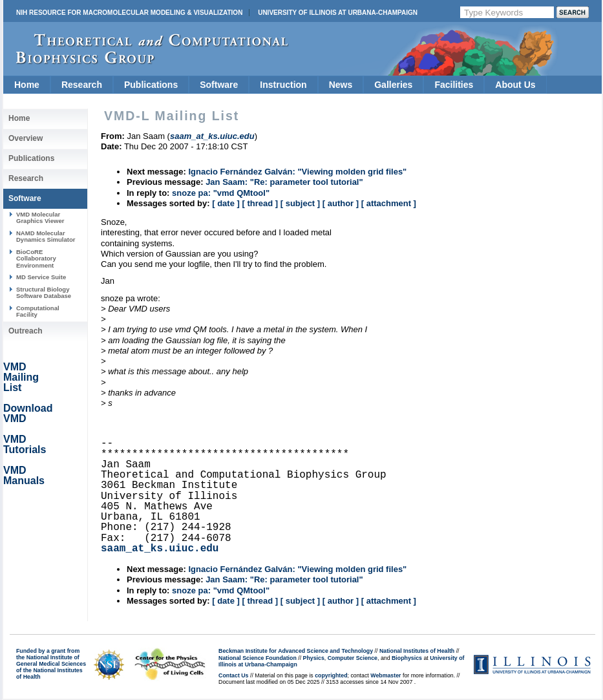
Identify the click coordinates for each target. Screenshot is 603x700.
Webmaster (386, 675)
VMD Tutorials (25, 444)
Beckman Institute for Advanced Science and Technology (296, 651)
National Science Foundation (258, 658)
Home (27, 85)
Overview (26, 138)
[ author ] (341, 203)
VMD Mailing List (21, 377)
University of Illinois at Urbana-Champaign (338, 13)
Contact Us (233, 675)
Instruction (283, 85)
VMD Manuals (24, 475)
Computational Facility (38, 311)
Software (219, 85)
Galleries (393, 85)
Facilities (454, 85)
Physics (314, 658)
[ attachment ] (389, 203)
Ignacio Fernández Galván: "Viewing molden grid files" (297, 172)
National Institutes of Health (417, 651)
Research (82, 85)
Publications (151, 85)
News (341, 85)
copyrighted (331, 675)
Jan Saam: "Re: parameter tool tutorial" (284, 182)
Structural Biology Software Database (44, 292)
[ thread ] (260, 203)
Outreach (26, 331)
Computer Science (353, 658)
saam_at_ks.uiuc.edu (160, 549)
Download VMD (28, 413)
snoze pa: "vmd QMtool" (221, 193)
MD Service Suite (41, 277)
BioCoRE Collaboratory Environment (36, 259)
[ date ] (226, 203)
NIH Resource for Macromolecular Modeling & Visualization (129, 13)
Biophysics (407, 658)
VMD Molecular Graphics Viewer (40, 217)
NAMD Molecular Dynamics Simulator (46, 236)
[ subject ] (300, 203)
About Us (515, 85)
